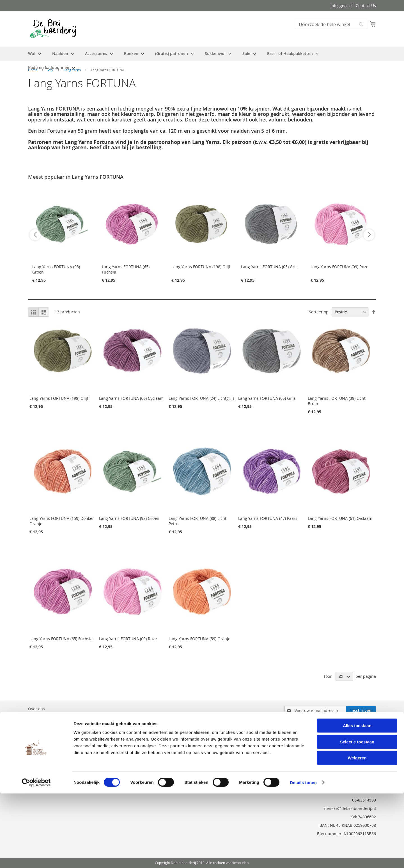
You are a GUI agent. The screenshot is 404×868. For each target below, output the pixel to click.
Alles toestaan (357, 800)
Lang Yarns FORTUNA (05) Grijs (270, 267)
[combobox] (331, 24)
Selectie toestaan (357, 816)
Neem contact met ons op (52, 725)
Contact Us (366, 5)
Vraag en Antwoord (46, 732)
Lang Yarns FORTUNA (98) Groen (129, 518)
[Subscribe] (361, 711)
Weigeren (357, 832)
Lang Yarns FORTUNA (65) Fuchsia (61, 639)
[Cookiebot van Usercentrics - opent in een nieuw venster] (36, 857)
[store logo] (53, 29)
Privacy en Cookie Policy (50, 740)
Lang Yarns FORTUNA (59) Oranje (199, 639)
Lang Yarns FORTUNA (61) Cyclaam (340, 518)
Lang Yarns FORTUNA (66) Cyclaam (131, 398)
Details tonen (303, 857)
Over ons (36, 709)
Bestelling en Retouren (50, 717)
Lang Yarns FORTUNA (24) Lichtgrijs (202, 398)
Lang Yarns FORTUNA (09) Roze (339, 267)
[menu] (202, 61)
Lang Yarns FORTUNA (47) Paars (268, 518)
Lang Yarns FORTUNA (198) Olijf (201, 267)
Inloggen (339, 5)
